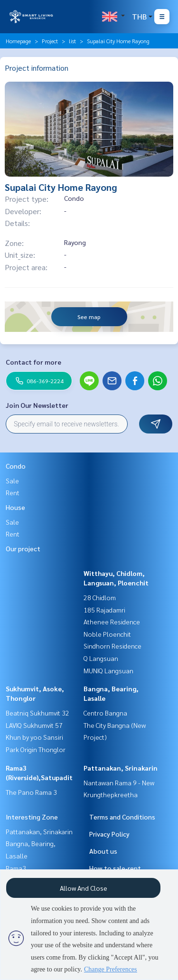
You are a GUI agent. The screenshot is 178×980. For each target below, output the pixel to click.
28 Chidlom (100, 597)
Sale (12, 481)
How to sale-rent (115, 868)
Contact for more (33, 362)
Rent (13, 492)
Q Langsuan (101, 658)
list (72, 41)
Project (50, 41)
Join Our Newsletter (37, 405)
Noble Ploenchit (107, 634)
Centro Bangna (105, 713)
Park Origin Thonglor (36, 749)
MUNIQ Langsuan (108, 670)
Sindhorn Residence (112, 646)
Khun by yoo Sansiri (34, 737)
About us (103, 851)
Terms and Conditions (122, 817)
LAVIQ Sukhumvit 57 (34, 725)
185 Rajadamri (104, 610)
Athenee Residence (112, 622)
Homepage (18, 41)
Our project (23, 548)
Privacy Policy (109, 834)
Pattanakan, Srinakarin (121, 768)
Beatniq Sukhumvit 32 (37, 713)
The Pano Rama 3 (31, 792)
